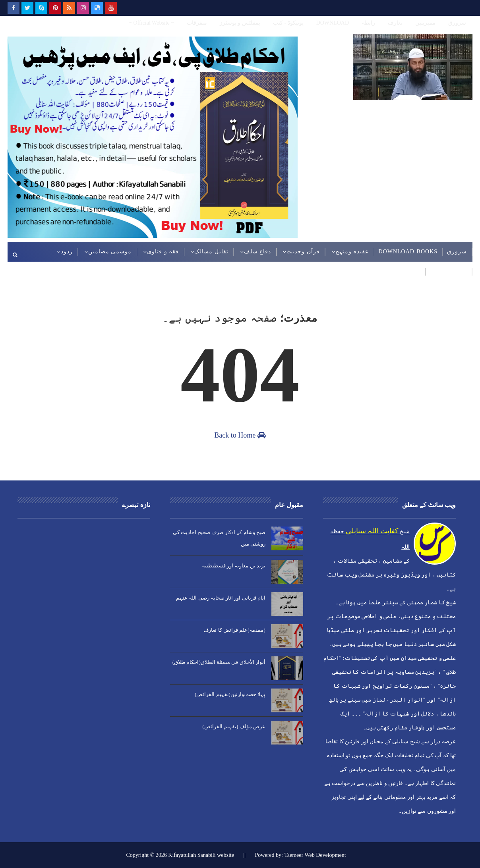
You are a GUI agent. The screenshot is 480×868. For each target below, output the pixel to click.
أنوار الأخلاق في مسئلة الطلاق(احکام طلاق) (219, 662)
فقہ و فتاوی (163, 252)
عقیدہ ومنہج (352, 252)
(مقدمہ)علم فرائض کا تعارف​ (234, 630)
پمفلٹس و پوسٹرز (240, 23)
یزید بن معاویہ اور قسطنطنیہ (234, 566)
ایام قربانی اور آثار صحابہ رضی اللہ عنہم (221, 598)
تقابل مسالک (211, 252)
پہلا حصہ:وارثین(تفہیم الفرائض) (230, 694)
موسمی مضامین (110, 252)
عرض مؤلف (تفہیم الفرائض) (234, 726)
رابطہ (368, 23)
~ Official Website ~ (151, 23)
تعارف (395, 23)
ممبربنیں (425, 23)
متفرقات (197, 23)
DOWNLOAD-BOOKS (408, 252)
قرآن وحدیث (303, 252)
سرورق (457, 23)
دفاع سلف (258, 252)
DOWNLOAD (333, 23)
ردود (67, 252)
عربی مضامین (449, 271)
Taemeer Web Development (315, 855)
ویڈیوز (412, 271)
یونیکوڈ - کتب (288, 23)
